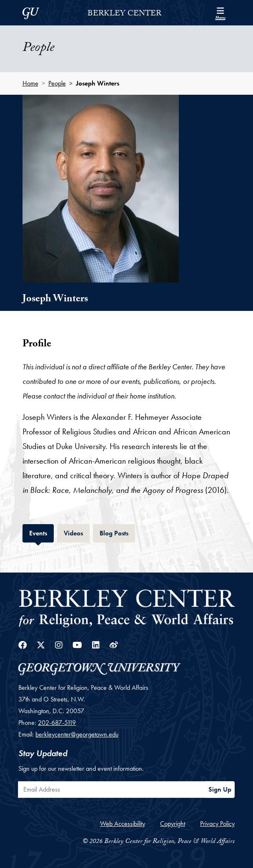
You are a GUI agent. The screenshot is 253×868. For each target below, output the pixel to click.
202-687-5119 (57, 723)
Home (30, 83)
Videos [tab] (77, 532)
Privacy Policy (217, 824)
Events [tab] (41, 532)
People (57, 83)
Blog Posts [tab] (117, 532)
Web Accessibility (123, 824)
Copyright (173, 824)
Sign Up (220, 789)
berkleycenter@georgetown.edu (77, 734)
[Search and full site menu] (220, 13)
